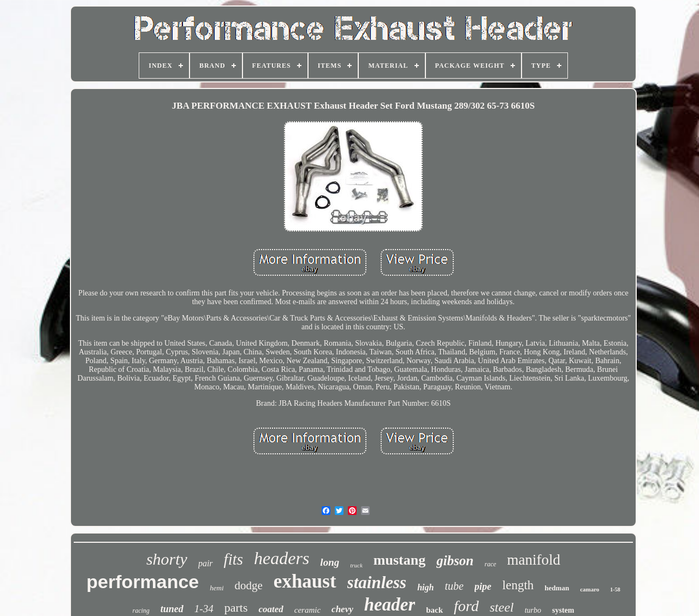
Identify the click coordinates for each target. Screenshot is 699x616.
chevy (342, 609)
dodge (249, 585)
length (518, 585)
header (390, 605)
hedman (557, 588)
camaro (590, 589)
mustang (399, 560)
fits (233, 559)
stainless (377, 582)
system (563, 610)
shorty (167, 559)
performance (143, 582)
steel (502, 607)
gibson (455, 561)
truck (356, 565)
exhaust (305, 581)
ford (466, 606)
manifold (534, 560)
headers (282, 558)
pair (206, 563)
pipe (483, 587)
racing (141, 611)
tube (454, 586)
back (434, 610)
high (425, 587)
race (490, 564)
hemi (217, 588)
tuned (172, 609)
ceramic (307, 610)
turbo (533, 610)
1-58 (615, 590)
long (330, 562)
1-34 (204, 609)
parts (236, 608)
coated (271, 609)
